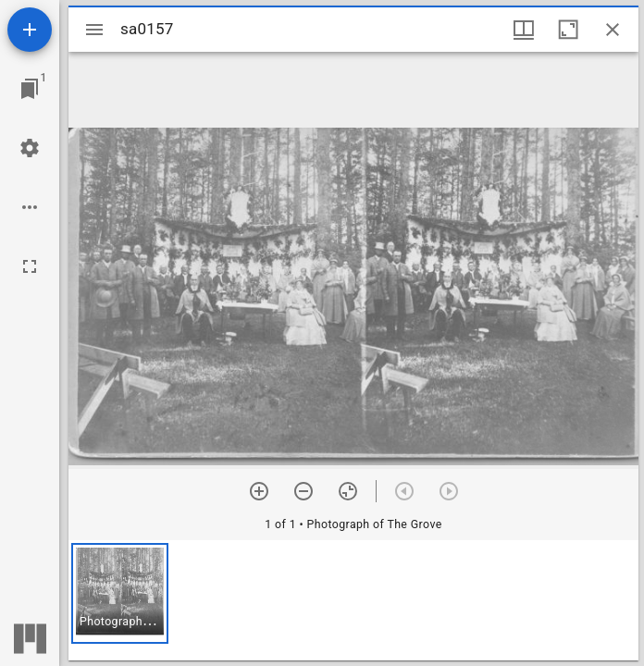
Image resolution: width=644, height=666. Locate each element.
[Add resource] (30, 30)
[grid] (353, 600)
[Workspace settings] (30, 148)
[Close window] (613, 30)
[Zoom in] (259, 491)
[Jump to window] (30, 89)
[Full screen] (30, 266)
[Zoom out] (303, 491)
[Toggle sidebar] (94, 30)
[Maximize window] (568, 30)
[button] (120, 593)
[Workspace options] (30, 207)
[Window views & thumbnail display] (524, 30)
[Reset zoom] (348, 491)
